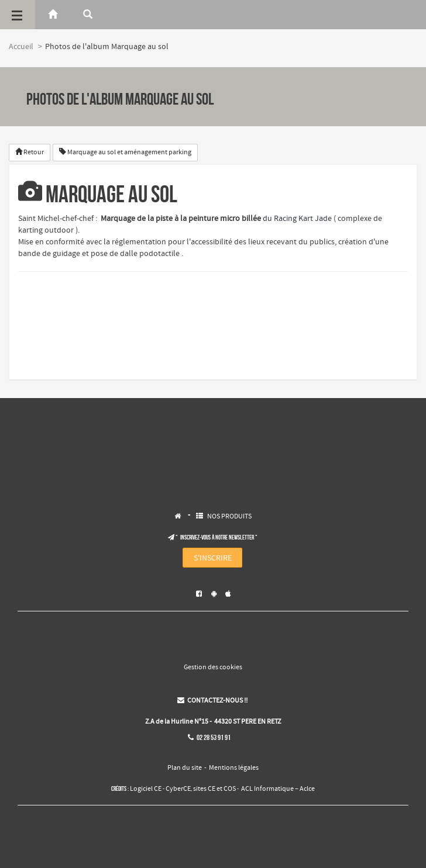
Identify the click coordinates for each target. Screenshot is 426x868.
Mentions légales (234, 768)
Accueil (21, 47)
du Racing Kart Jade (297, 219)
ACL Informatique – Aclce (278, 789)
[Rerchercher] (88, 15)
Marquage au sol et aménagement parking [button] (125, 153)
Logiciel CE (146, 789)
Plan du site (185, 768)
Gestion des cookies (213, 668)
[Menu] (18, 15)
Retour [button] (30, 153)
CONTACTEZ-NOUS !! (212, 701)
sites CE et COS (214, 789)
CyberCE (178, 789)
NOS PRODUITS (229, 517)
